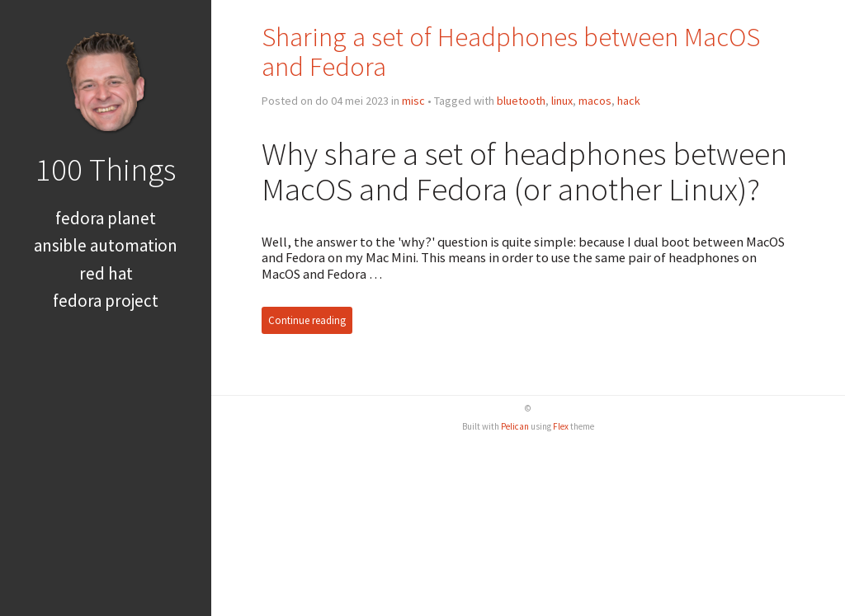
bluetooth (521, 101)
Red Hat (106, 273)
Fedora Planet (106, 218)
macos (595, 101)
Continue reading (307, 320)
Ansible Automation (106, 245)
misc (413, 101)
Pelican (515, 426)
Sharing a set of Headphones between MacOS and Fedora (511, 52)
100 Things (106, 169)
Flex (561, 426)
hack (629, 101)
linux (562, 101)
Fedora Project (106, 301)
